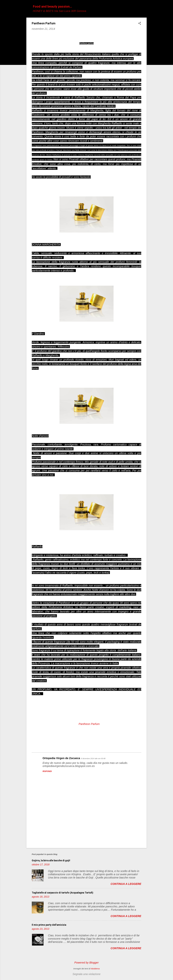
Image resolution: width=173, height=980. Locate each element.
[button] (140, 24)
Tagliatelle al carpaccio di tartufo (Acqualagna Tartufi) (63, 893)
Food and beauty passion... (52, 6)
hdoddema (95, 969)
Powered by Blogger (86, 963)
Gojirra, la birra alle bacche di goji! (51, 860)
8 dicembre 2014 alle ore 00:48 (93, 758)
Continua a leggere (126, 884)
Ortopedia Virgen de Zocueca (61, 758)
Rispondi (47, 771)
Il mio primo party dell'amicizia (49, 925)
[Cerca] (145, 7)
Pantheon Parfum (89, 724)
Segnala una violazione (87, 974)
